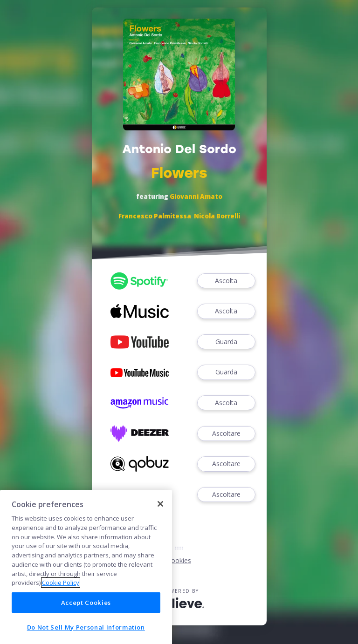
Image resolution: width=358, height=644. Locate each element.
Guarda (226, 342)
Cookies (179, 560)
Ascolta (226, 281)
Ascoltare (226, 434)
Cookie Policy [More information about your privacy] (61, 628)
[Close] (160, 549)
